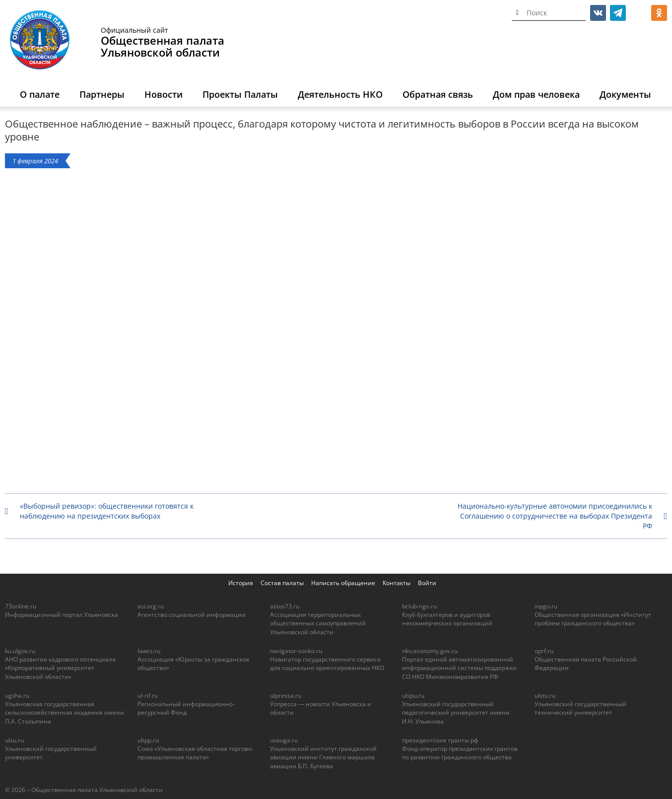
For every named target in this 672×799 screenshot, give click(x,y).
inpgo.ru (546, 606)
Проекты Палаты (240, 94)
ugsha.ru (17, 696)
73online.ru (21, 606)
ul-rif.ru (148, 696)
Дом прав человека (536, 94)
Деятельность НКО (340, 94)
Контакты (397, 583)
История (241, 583)
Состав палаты (282, 583)
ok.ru (659, 13)
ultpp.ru (148, 740)
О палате (40, 94)
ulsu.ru (14, 740)
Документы (625, 94)
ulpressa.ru (286, 696)
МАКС (639, 13)
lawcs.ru (149, 651)
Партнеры (102, 94)
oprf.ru (544, 651)
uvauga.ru (284, 740)
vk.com (598, 13)
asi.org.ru (151, 606)
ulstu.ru (545, 696)
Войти (427, 583)
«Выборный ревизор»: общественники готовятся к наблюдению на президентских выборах (107, 511)
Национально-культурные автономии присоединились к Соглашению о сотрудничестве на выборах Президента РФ (555, 516)
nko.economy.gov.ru (430, 651)
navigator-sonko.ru (296, 651)
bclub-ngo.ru (419, 606)
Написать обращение (343, 583)
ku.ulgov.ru (20, 651)
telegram (618, 13)
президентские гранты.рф (440, 740)
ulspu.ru (413, 696)
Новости (164, 94)
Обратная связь (438, 94)
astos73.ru (285, 606)
